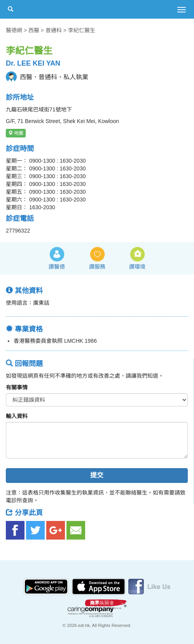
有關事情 (17, 387)
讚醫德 (57, 267)
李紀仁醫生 (82, 30)
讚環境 (137, 267)
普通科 (54, 30)
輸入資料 (17, 416)
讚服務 (97, 267)
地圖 (16, 133)
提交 (97, 475)
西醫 (34, 30)
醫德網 (14, 30)
